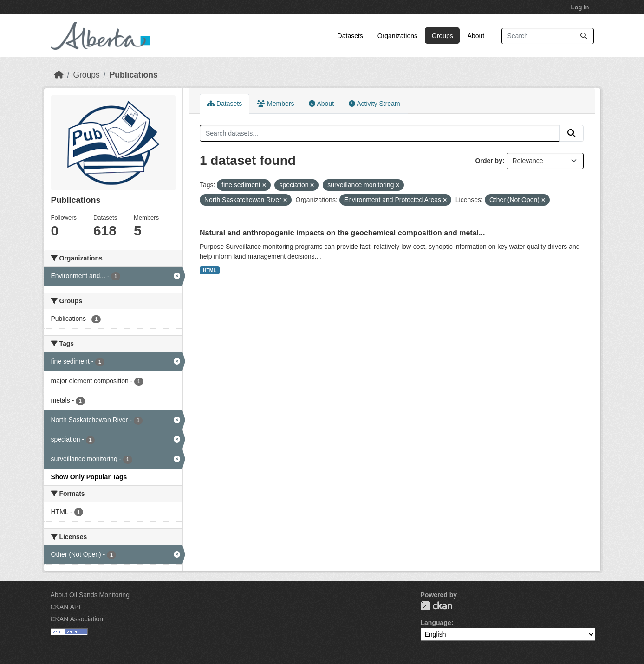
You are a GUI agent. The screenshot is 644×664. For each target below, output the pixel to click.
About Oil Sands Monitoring (90, 595)
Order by (489, 161)
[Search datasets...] (548, 36)
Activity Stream (374, 104)
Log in (580, 7)
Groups (442, 36)
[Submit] (584, 36)
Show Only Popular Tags (89, 477)
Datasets (350, 36)
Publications (134, 75)
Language (436, 623)
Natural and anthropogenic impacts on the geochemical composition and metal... (342, 233)
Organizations (397, 36)
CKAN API (66, 607)
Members (275, 104)
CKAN (436, 606)
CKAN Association (77, 619)
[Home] (59, 75)
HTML (210, 270)
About (476, 36)
